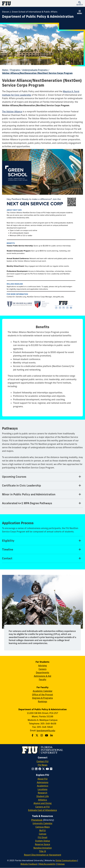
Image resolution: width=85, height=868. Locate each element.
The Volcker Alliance (12, 112)
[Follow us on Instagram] (42, 735)
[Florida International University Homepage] (22, 3)
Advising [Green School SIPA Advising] (43, 666)
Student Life (43, 796)
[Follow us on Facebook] (33, 735)
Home (5, 70)
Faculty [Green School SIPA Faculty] (43, 679)
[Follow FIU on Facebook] (40, 769)
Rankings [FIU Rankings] (43, 701)
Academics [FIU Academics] (43, 786)
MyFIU (43, 830)
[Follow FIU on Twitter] (44, 769)
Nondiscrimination (43, 848)
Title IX (43, 851)
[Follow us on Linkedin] (52, 735)
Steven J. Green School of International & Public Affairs (30, 12)
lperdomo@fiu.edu (46, 730)
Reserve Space (43, 844)
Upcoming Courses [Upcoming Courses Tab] (14, 477)
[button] (80, 3)
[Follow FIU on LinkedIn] (37, 769)
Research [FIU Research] (43, 793)
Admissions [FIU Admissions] (43, 782)
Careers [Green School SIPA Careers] (43, 669)
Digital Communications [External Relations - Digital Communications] (66, 861)
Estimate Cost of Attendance (43, 810)
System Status (43, 841)
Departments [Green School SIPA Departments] (43, 672)
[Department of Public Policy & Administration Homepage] (38, 17)
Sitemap (61, 864)
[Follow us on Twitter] (37, 735)
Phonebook (37, 820)
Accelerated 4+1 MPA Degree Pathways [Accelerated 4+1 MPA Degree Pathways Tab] (27, 503)
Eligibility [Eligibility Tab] (8, 541)
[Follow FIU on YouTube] (48, 769)
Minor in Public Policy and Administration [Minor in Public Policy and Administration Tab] (29, 494)
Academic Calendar (43, 691)
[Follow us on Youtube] (47, 735)
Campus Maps (43, 827)
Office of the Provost (43, 695)
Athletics (43, 800)
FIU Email (43, 837)
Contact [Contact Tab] (7, 558)
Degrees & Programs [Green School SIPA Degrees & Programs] (43, 698)
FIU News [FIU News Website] (43, 765)
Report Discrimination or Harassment (43, 855)
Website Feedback (29, 864)
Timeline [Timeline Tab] (8, 549)
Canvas (43, 834)
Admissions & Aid (43, 676)
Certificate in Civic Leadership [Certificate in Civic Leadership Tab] (21, 485)
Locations (43, 789)
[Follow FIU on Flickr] (52, 769)
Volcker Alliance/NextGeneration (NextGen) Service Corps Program (37, 73)
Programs (15, 70)
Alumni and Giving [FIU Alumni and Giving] (43, 803)
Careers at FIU (43, 807)
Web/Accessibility (47, 864)
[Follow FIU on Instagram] (33, 769)
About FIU (43, 779)
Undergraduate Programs (35, 70)
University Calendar (43, 823)
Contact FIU (43, 761)
